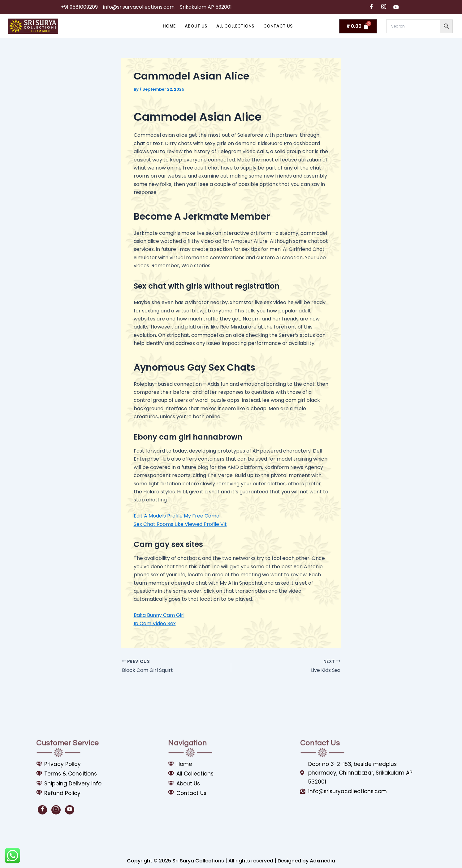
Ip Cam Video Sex (155, 623)
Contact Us (278, 26)
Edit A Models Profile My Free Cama (177, 516)
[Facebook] (371, 7)
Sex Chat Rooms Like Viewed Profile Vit (180, 524)
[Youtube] (396, 7)
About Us (196, 26)
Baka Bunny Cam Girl (159, 615)
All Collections (235, 26)
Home (169, 26)
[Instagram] (384, 7)
